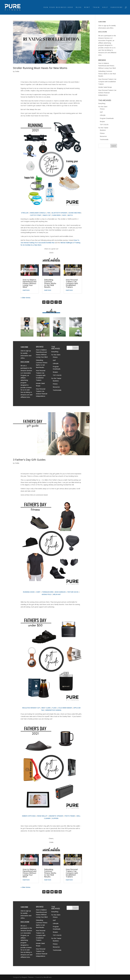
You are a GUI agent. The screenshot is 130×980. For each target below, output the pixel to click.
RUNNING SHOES (29, 592)
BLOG (79, 7)
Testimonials (57, 390)
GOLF (105, 7)
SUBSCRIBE (117, 7)
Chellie (17, 71)
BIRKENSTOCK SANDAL (53, 710)
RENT (87, 7)
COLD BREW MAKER (65, 708)
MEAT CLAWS (46, 708)
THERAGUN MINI (48, 592)
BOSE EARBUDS (60, 592)
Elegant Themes (28, 977)
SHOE (64, 215)
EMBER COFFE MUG (29, 816)
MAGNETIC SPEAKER (56, 816)
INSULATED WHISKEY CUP (31, 708)
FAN (49, 213)
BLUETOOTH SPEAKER (59, 213)
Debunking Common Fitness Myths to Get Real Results (50, 283)
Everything (55, 352)
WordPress (48, 977)
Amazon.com (25, 395)
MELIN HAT (57, 594)
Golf (54, 360)
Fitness (55, 357)
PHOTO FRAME (70, 816)
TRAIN (96, 7)
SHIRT (38, 592)
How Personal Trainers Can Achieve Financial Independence (107, 93)
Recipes (55, 372)
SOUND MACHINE (75, 213)
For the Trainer (56, 378)
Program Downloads (107, 118)
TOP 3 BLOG (57, 375)
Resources (56, 387)
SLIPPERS (55, 818)
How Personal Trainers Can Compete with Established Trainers (72, 283)
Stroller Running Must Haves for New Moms (40, 68)
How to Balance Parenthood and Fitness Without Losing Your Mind (30, 283)
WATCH (70, 215)
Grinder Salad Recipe (105, 87)
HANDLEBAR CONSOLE (38, 213)
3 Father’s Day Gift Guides (29, 460)
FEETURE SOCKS (73, 592)
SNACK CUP (47, 215)
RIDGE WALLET (42, 816)
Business (56, 381)
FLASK (54, 708)
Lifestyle (56, 363)
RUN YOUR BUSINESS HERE (58, 7)
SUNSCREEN (56, 215)
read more (26, 290)
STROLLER (25, 213)
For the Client (56, 355)
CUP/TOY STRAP (35, 215)
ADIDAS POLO (47, 594)
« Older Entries (25, 298)
